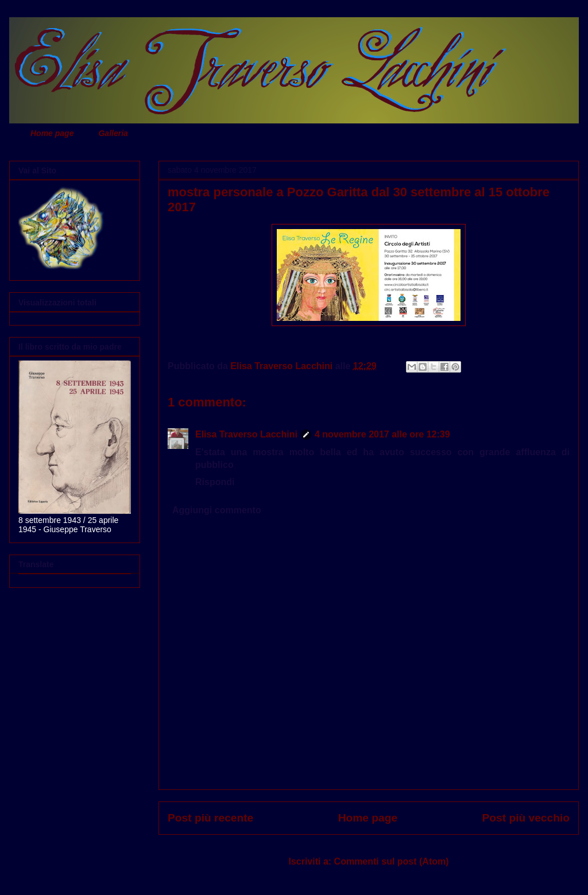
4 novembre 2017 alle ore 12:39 (382, 434)
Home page (52, 133)
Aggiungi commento (217, 510)
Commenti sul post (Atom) (392, 861)
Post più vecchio (526, 818)
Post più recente (210, 818)
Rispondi (215, 482)
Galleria (113, 133)
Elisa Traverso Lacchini (246, 434)
